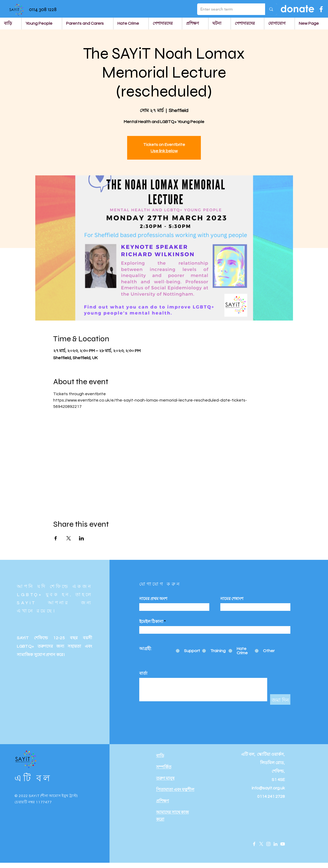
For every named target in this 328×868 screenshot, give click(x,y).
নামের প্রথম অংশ (153, 599)
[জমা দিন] (280, 699)
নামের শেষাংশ (232, 599)
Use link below (164, 151)
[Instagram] (268, 844)
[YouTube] (283, 844)
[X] (261, 844)
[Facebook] (321, 9)
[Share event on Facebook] (56, 538)
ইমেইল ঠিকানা (151, 622)
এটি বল (33, 778)
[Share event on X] (69, 538)
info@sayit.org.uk (268, 788)
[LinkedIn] (275, 844)
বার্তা (143, 673)
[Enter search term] (227, 9)
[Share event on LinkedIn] (81, 538)
